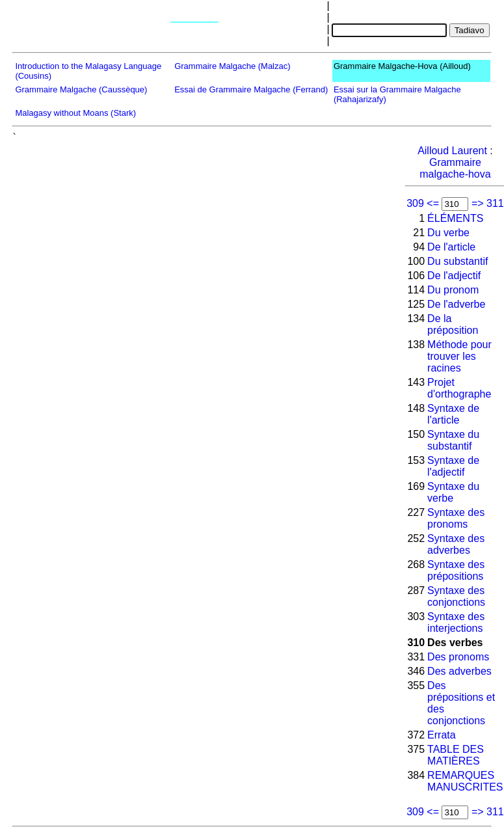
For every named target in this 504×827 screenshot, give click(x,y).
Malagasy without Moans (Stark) (75, 113)
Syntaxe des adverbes (456, 544)
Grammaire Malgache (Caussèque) (81, 89)
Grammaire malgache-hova (455, 168)
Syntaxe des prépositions (456, 570)
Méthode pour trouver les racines (459, 356)
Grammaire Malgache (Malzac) (232, 66)
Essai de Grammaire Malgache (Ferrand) (251, 89)
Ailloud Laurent (452, 151)
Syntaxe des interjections (456, 622)
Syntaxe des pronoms (456, 518)
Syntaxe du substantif (453, 440)
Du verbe (448, 233)
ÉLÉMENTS (455, 218)
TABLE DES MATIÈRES (456, 755)
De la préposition (453, 324)
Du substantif (458, 261)
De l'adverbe (456, 304)
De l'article (451, 247)
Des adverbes (459, 671)
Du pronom (453, 290)
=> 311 (488, 203)
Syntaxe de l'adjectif (453, 466)
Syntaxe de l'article (453, 414)
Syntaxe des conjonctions (456, 596)
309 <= (423, 203)
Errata (442, 735)
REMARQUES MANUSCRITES (465, 781)
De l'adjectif (454, 276)
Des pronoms (458, 657)
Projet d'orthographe (459, 388)
